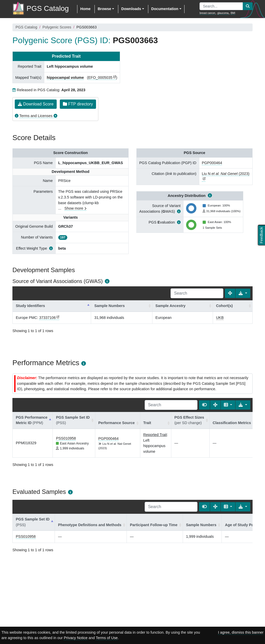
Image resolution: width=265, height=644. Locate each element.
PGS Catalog (26, 27)
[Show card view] (204, 405)
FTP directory (78, 104)
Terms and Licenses (36, 116)
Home (85, 9)
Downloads (131, 9)
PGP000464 (212, 163)
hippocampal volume (65, 78)
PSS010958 (66, 438)
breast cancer (207, 13)
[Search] (197, 293)
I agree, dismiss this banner (241, 632)
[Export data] (243, 293)
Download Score (36, 104)
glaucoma (223, 13)
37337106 (47, 318)
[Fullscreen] (230, 293)
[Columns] (228, 405)
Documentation (165, 9)
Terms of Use (107, 638)
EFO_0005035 (100, 78)
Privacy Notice (76, 638)
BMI (233, 13)
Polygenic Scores (57, 27)
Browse (104, 9)
